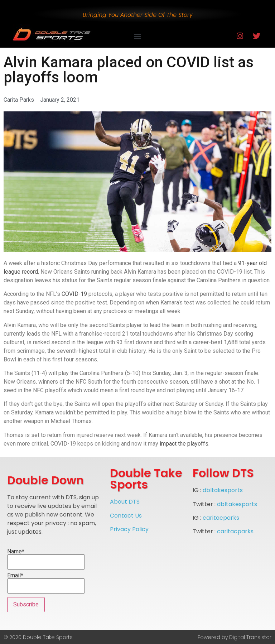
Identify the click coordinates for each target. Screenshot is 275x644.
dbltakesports (223, 490)
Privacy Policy (129, 529)
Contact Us (126, 516)
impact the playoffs (184, 444)
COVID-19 (74, 294)
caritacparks (221, 518)
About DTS (125, 502)
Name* (46, 559)
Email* (46, 583)
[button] (137, 36)
